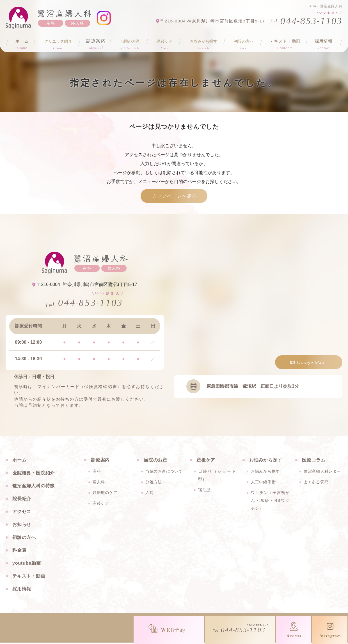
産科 (97, 473)
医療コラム (314, 461)
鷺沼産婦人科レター (322, 473)
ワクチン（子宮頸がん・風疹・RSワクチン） (270, 502)
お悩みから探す (265, 473)
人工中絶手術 (263, 483)
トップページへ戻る (174, 196)
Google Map (311, 362)
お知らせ (22, 526)
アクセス (22, 513)
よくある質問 (316, 483)
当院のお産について (164, 473)
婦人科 (99, 483)
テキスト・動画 (285, 42)
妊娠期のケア (105, 494)
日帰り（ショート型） (217, 477)
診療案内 (97, 42)
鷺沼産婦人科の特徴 (34, 487)
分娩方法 (154, 483)
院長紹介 (22, 500)
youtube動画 (27, 565)
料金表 (19, 552)
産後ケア (101, 505)
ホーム (21, 42)
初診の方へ (24, 539)
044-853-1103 (90, 303)
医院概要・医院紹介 (34, 474)
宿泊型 (204, 491)
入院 (149, 494)
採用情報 (324, 42)
